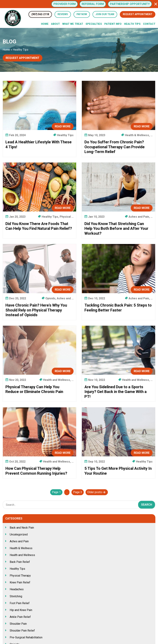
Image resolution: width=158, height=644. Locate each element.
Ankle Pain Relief (20, 617)
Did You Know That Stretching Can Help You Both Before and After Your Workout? (116, 229)
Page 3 (78, 492)
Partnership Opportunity (130, 4)
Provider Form (65, 4)
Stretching (16, 596)
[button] (156, 4)
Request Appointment (138, 14)
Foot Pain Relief (20, 603)
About (55, 24)
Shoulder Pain (18, 624)
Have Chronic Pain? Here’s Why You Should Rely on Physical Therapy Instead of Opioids (36, 310)
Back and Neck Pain (22, 528)
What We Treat (73, 24)
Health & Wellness (21, 548)
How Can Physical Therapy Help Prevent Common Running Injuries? (36, 471)
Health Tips (132, 24)
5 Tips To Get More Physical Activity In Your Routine (118, 471)
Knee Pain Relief (20, 582)
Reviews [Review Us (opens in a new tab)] (63, 14)
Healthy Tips (17, 569)
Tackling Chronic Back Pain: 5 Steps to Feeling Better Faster (118, 308)
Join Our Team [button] (105, 14)
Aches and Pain (19, 541)
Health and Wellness (22, 555)
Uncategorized (19, 534)
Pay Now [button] (82, 14)
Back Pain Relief (20, 562)
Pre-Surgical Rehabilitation (26, 637)
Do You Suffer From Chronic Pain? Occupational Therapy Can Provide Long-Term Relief (115, 147)
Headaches (17, 589)
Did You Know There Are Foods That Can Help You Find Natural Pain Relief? (39, 226)
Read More (63, 126)
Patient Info (113, 24)
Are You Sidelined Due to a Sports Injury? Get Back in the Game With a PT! (116, 392)
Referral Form (93, 4)
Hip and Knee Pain (21, 610)
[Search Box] (79, 505)
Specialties (94, 24)
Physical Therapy (20, 576)
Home (45, 24)
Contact (149, 24)
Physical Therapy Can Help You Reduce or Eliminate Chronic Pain (34, 389)
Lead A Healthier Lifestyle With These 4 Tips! (39, 144)
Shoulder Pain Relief (22, 631)
